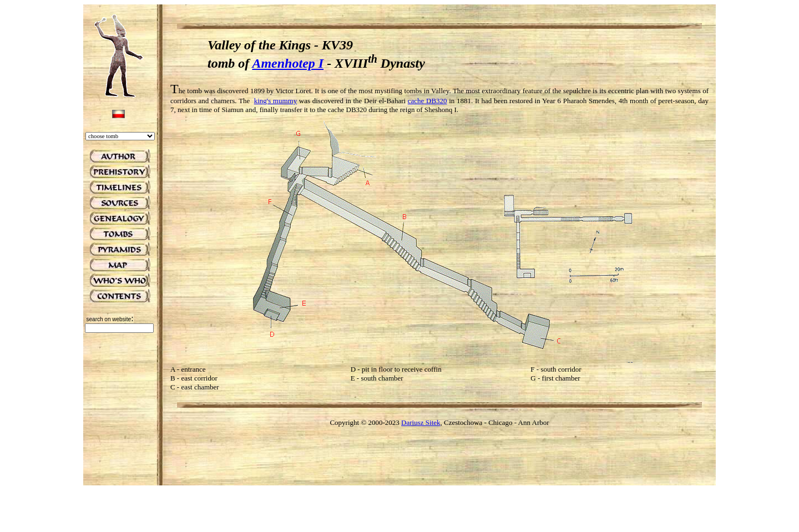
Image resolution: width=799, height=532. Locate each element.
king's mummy (276, 101)
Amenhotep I (288, 63)
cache (417, 101)
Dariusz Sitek (421, 422)
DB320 (437, 101)
